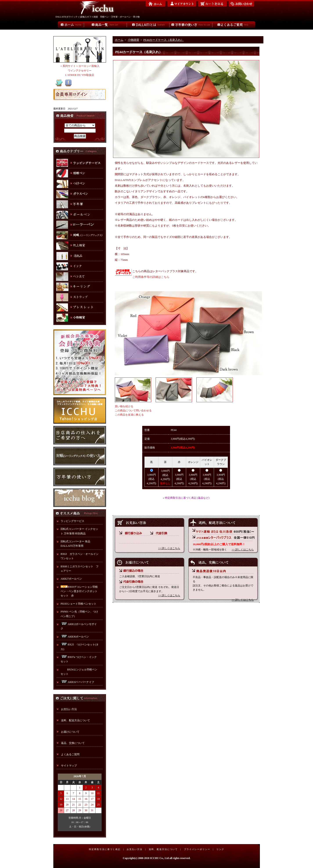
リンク (220, 849)
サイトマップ (69, 766)
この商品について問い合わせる (133, 411)
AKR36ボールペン (75, 637)
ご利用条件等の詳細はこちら (151, 277)
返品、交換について (73, 743)
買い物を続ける (124, 406)
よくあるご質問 (70, 754)
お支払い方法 (69, 709)
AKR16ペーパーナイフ (77, 682)
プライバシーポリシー (197, 849)
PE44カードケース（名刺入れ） (164, 40)
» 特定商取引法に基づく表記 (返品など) (186, 498)
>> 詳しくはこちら (169, 548)
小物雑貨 (133, 40)
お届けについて (70, 732)
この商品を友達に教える (129, 415)
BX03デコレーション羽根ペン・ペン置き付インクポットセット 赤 (79, 591)
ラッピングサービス (72, 521)
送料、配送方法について (76, 720)
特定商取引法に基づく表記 (105, 849)
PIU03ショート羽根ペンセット (80, 604)
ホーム (119, 40)
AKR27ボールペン (71, 579)
